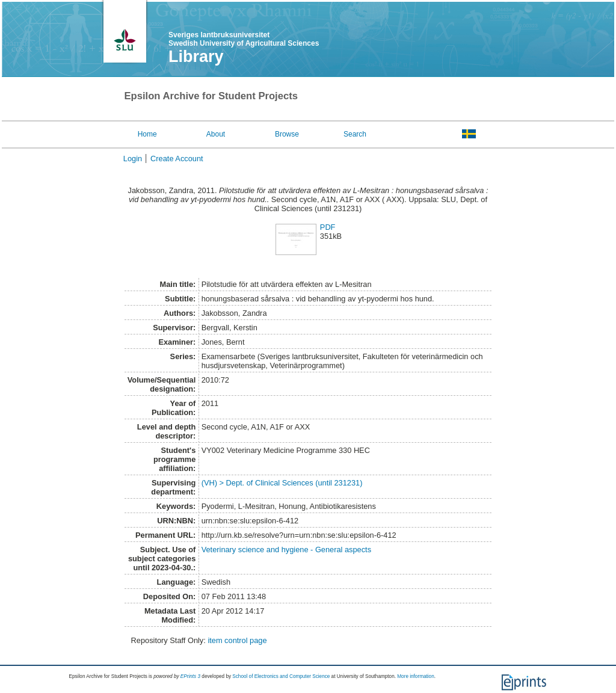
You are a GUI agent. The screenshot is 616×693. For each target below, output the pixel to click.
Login (133, 159)
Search (355, 134)
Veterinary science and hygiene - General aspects (286, 550)
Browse (287, 134)
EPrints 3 (190, 676)
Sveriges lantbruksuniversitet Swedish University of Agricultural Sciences (244, 39)
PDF (328, 227)
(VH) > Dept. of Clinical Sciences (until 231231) (282, 483)
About (216, 134)
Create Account (177, 159)
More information (415, 676)
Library (196, 57)
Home (147, 134)
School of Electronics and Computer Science (281, 676)
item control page (237, 640)
